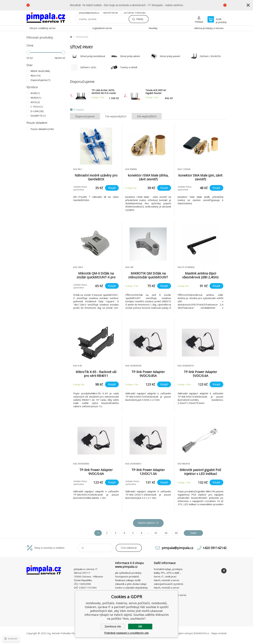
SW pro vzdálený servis (43, 28)
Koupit (112, 188)
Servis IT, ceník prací (165, 576)
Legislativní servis (102, 28)
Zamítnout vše (113, 627)
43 (176, 533)
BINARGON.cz (201, 633)
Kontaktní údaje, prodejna (168, 569)
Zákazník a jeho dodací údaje (131, 584)
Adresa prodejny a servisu (209, 28)
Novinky (153, 28)
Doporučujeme (85, 116)
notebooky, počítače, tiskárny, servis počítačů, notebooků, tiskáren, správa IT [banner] (46, 18)
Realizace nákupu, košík (128, 580)
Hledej (140, 19)
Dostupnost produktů (127, 576)
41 (156, 533)
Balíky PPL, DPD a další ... (167, 573)
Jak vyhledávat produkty (128, 573)
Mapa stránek (219, 633)
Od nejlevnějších (116, 116)
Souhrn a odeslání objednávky (131, 588)
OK (140, 627)
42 (166, 533)
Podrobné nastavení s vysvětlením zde (127, 633)
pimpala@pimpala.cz (89, 13)
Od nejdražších (147, 116)
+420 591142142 (110, 13)
